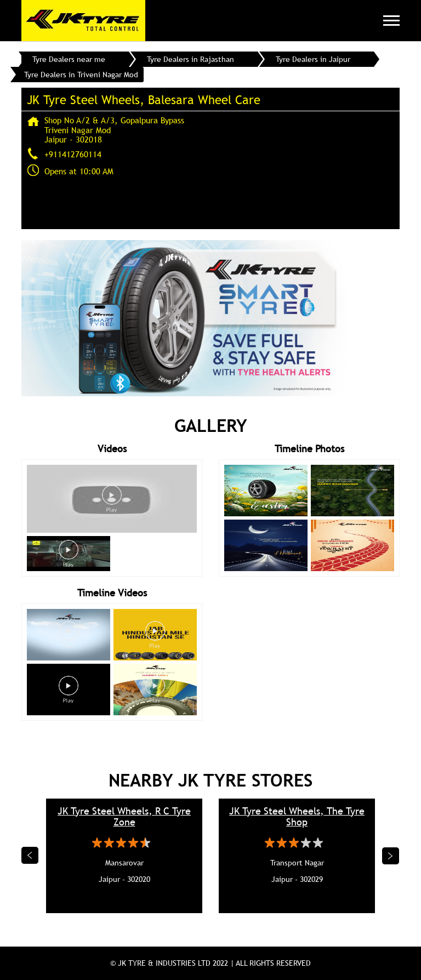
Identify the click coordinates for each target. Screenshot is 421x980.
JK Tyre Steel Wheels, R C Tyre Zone (124, 817)
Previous (30, 856)
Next (391, 856)
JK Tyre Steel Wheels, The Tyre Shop (297, 817)
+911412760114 (73, 154)
